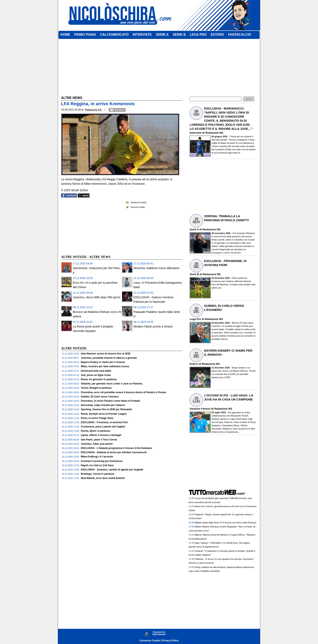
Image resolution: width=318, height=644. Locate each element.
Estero (194, 364)
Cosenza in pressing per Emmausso (102, 461)
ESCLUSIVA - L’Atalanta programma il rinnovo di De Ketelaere (117, 448)
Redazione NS (214, 133)
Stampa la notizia (138, 202)
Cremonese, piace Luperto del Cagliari (103, 427)
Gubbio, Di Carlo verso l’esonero (100, 397)
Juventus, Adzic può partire (97, 444)
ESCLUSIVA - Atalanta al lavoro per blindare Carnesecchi (114, 452)
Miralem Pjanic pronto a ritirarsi (153, 326)
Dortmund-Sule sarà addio (96, 371)
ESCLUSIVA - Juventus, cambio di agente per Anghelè (112, 470)
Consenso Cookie (150, 641)
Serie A (194, 229)
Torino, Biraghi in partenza (96, 388)
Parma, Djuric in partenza (96, 431)
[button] (249, 99)
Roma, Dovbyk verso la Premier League (104, 414)
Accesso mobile (138, 207)
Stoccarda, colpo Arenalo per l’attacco (103, 405)
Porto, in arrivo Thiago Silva (97, 418)
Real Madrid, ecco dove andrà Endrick (103, 478)
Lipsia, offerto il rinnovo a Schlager (101, 435)
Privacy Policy (170, 641)
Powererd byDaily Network (159, 633)
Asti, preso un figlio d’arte (96, 375)
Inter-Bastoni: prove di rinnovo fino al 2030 (106, 354)
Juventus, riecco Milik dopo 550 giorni (96, 297)
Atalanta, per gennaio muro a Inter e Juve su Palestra (112, 384)
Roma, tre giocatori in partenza (99, 379)
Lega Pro (195, 319)
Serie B (194, 274)
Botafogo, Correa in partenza (98, 474)
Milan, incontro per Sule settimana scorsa (105, 366)
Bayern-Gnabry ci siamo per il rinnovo (103, 362)
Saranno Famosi (200, 409)
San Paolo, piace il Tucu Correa (99, 440)
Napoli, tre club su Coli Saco (97, 465)
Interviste (196, 133)
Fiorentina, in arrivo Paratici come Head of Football (110, 401)
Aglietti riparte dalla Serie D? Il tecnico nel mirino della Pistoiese (225, 523)
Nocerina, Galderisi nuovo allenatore (156, 268)
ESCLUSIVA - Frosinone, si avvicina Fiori (105, 422)
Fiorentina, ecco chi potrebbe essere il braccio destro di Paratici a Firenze (124, 392)
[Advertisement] (91, 226)
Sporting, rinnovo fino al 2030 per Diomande (106, 409)
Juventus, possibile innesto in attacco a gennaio (109, 358)
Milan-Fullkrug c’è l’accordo (97, 457)
